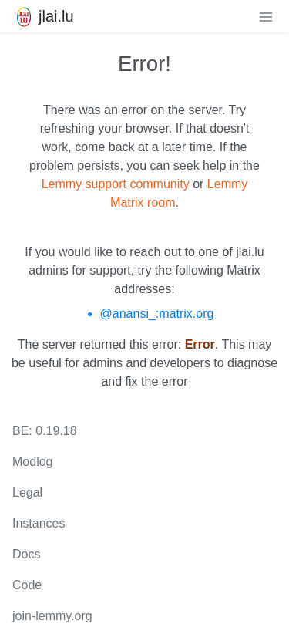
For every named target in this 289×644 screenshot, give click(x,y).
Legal (27, 492)
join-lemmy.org (52, 616)
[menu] (266, 16)
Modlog (32, 462)
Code (27, 585)
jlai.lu (43, 16)
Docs (26, 554)
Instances (39, 523)
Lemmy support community (116, 184)
